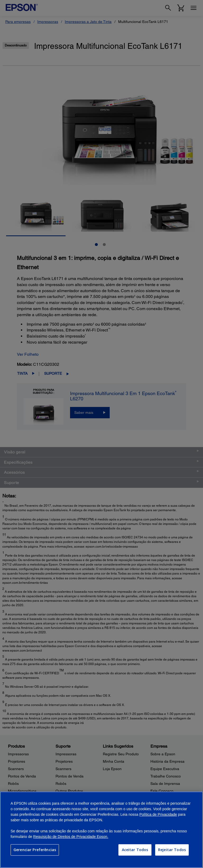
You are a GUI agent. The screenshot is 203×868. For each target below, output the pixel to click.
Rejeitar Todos (172, 850)
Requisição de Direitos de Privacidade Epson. (71, 837)
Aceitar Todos (135, 850)
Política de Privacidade (158, 814)
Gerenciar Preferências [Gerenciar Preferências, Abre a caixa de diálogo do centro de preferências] (35, 850)
